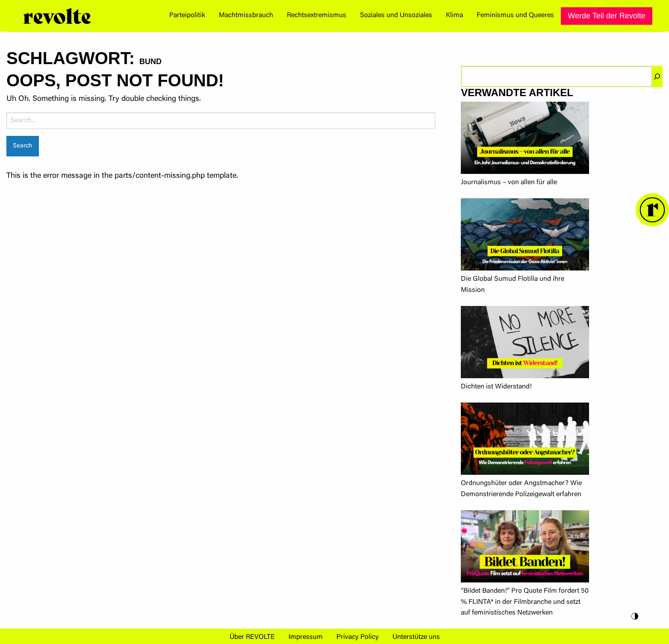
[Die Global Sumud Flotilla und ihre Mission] (525, 236)
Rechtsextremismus (317, 15)
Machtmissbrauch (246, 15)
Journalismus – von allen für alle (509, 182)
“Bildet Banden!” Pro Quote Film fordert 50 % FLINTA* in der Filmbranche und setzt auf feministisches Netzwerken (525, 602)
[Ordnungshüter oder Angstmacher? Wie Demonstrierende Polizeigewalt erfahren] (525, 440)
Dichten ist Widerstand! (496, 387)
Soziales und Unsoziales (396, 15)
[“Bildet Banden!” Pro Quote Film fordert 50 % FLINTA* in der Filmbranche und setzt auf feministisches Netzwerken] (525, 548)
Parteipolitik (187, 15)
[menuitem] (187, 16)
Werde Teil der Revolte (606, 16)
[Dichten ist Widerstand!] (525, 344)
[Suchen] (657, 76)
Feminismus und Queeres (515, 15)
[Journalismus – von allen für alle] (525, 140)
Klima (454, 15)
